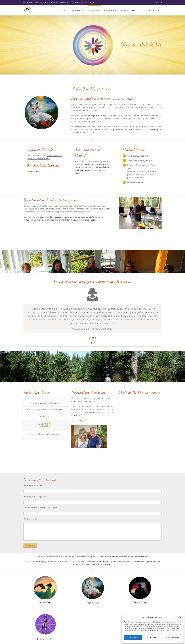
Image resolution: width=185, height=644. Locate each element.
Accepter (133, 637)
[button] (180, 617)
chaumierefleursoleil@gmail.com (85, 3)
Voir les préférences (172, 637)
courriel (108, 412)
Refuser (153, 637)
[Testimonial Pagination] (91, 343)
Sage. (93, 220)
